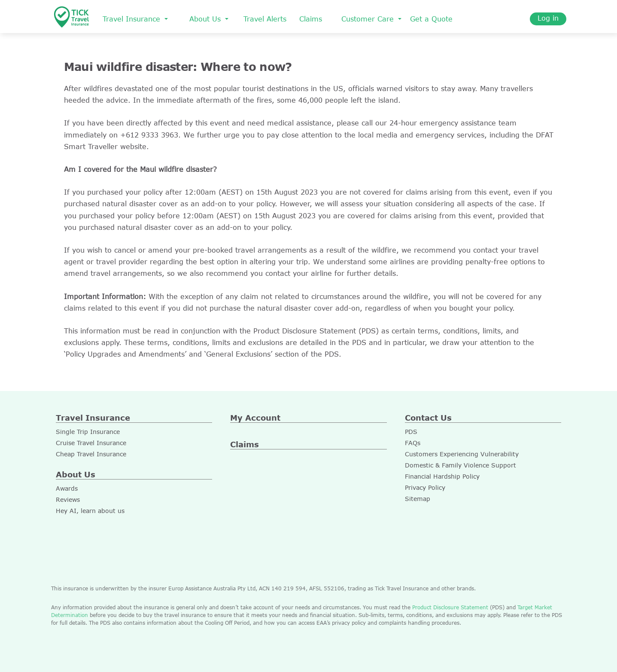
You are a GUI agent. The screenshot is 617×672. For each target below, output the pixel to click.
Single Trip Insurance (88, 432)
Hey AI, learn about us (90, 511)
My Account (255, 418)
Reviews (68, 499)
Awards (67, 488)
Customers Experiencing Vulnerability (462, 454)
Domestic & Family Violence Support (460, 465)
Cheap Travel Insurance (91, 454)
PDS (411, 432)
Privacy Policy (425, 487)
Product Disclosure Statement (449, 607)
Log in (548, 18)
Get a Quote (431, 19)
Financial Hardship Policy (442, 476)
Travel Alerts (265, 19)
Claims (311, 19)
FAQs (413, 443)
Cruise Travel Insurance (91, 443)
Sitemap (418, 499)
